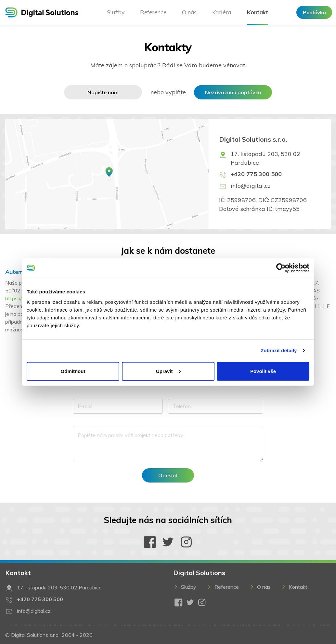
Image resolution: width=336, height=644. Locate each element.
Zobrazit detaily (279, 350)
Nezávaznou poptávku (233, 92)
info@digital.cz (251, 186)
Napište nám (103, 92)
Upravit (168, 371)
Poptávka (314, 12)
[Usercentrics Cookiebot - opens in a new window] (281, 268)
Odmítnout (73, 371)
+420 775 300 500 (256, 174)
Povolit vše (263, 371)
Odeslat (168, 475)
